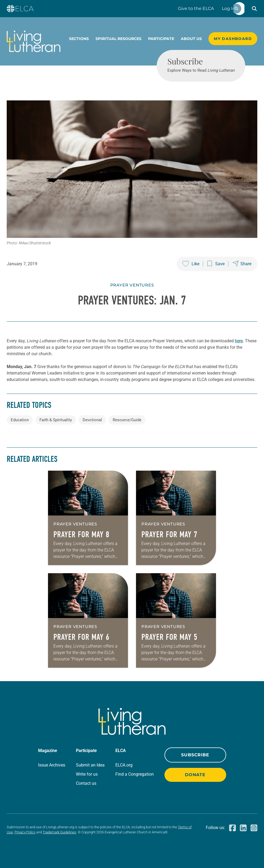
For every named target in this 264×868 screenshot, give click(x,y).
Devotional (92, 420)
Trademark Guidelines (59, 832)
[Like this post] (191, 264)
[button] (254, 9)
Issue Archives (52, 765)
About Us (191, 39)
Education (20, 420)
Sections (79, 39)
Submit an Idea (90, 765)
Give (196, 8)
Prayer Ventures (132, 285)
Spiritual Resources (118, 39)
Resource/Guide (127, 420)
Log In (229, 8)
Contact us (86, 783)
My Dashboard (233, 39)
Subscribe (195, 755)
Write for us (87, 774)
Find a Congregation (135, 774)
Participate (161, 39)
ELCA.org (124, 765)
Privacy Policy (25, 832)
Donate (195, 775)
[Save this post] (216, 264)
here (239, 341)
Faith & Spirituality (56, 420)
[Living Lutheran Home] (34, 41)
